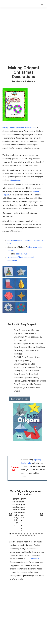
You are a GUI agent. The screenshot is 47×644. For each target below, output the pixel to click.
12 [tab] (42, 518)
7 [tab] (28, 518)
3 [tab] (16, 518)
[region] (26, 507)
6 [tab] (25, 518)
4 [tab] (19, 518)
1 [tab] (10, 518)
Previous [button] (11, 506)
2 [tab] (13, 518)
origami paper (15, 180)
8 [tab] (30, 518)
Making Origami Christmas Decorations (19, 128)
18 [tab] (32, 519)
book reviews (21, 254)
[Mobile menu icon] (42, 4)
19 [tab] (35, 519)
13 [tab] (17, 519)
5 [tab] (22, 518)
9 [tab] (33, 518)
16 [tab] (26, 519)
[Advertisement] (23, 588)
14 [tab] (20, 519)
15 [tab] (23, 519)
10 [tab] (36, 518)
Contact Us (35, 543)
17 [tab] (29, 519)
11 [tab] (39, 518)
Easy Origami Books (19, 399)
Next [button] (41, 506)
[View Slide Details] (19, 505)
